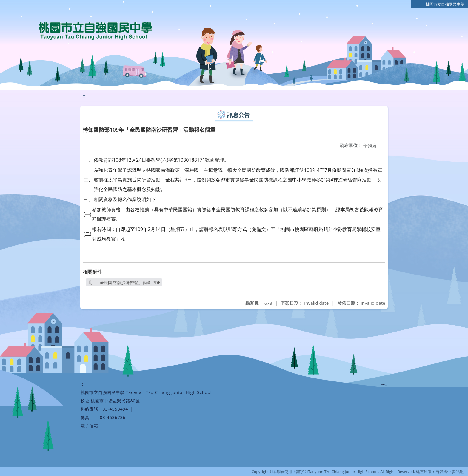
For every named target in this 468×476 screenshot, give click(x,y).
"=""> (381, 385)
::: (416, 4)
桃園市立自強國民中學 (445, 4)
